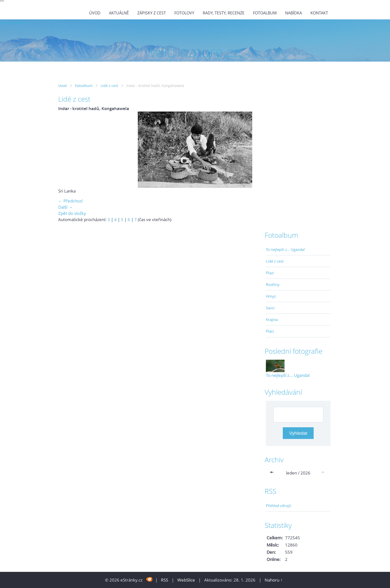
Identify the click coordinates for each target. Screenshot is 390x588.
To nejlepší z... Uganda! (285, 249)
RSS (165, 580)
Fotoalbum (265, 13)
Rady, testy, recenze (224, 13)
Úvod (95, 13)
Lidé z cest (109, 86)
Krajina (272, 319)
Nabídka (293, 13)
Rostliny (273, 284)
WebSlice (186, 580)
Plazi (270, 273)
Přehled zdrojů (278, 506)
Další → (65, 207)
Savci (270, 308)
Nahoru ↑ (274, 580)
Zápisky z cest (152, 13)
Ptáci (270, 331)
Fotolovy (184, 13)
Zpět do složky (72, 213)
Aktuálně (119, 13)
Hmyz (271, 296)
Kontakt (319, 13)
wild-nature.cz (15, 22)
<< (273, 473)
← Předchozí (70, 201)
